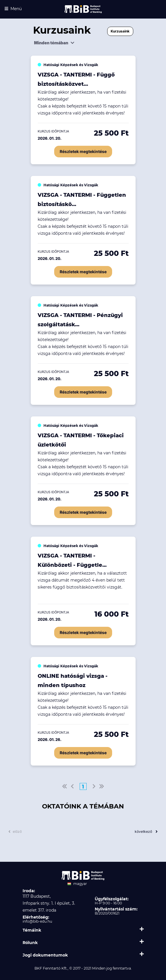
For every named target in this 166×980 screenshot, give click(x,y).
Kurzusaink (120, 31)
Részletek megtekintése (83, 151)
